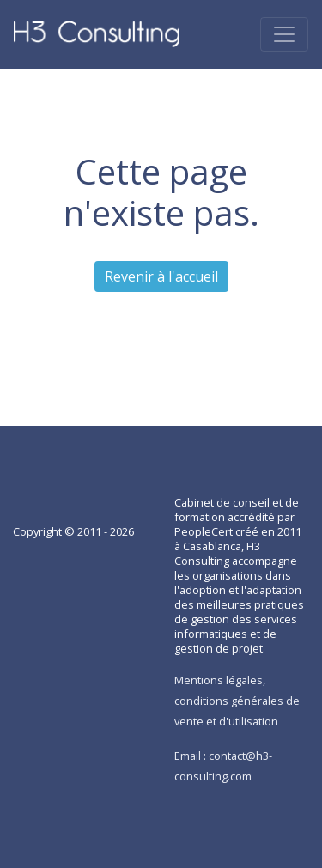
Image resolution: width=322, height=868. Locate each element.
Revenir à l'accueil (161, 276)
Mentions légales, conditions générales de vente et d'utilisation (237, 701)
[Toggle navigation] (284, 34)
